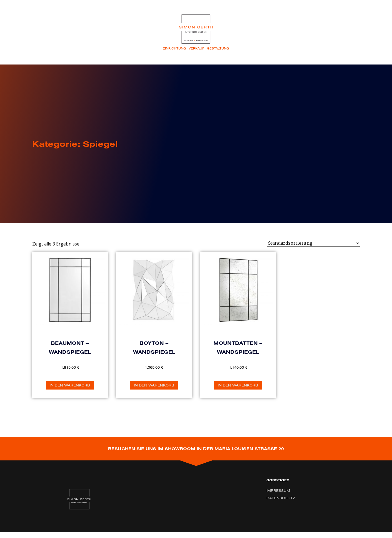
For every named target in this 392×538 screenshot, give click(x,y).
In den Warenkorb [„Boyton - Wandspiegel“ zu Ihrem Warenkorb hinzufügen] (154, 385)
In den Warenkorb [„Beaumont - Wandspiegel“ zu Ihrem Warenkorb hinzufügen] (70, 385)
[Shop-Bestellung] (313, 243)
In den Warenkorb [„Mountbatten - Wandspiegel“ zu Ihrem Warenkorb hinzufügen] (238, 385)
